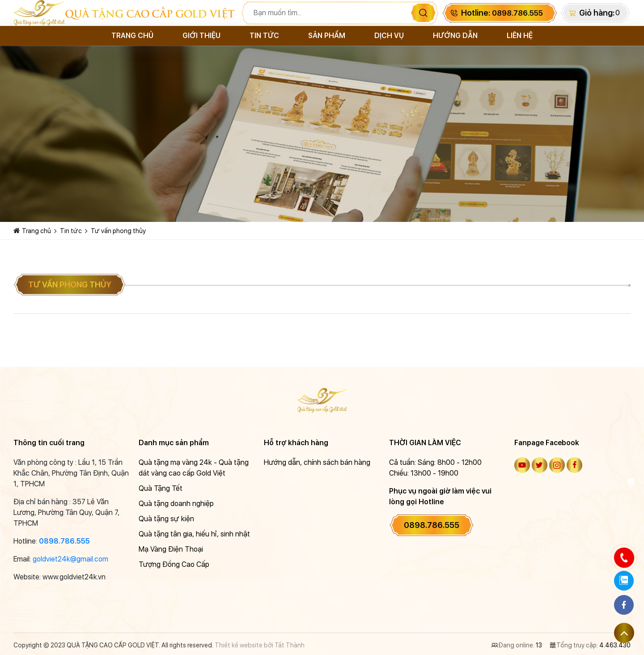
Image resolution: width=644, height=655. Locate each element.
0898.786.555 (64, 541)
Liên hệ (520, 36)
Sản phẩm (327, 36)
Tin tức (264, 36)
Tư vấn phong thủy (118, 231)
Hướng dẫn (455, 36)
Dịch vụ (389, 36)
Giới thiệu (201, 36)
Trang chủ (132, 36)
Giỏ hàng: (597, 13)
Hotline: (502, 13)
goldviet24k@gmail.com (70, 559)
